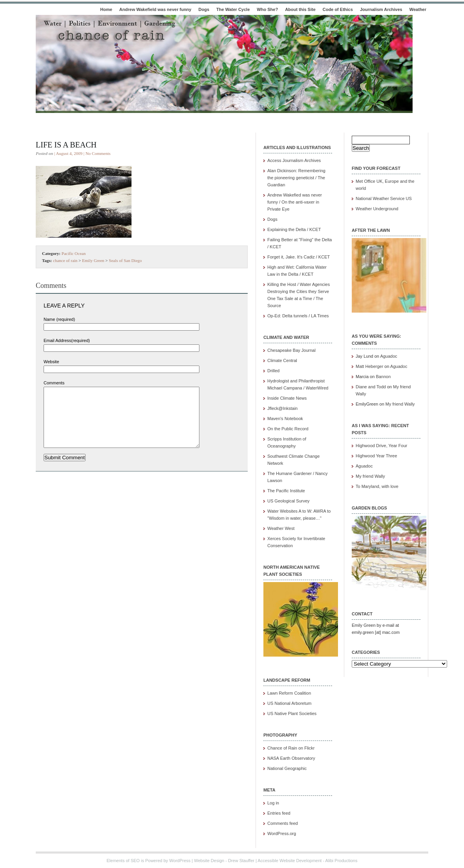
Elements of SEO (123, 861)
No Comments (98, 153)
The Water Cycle (233, 9)
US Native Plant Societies (292, 713)
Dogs (204, 9)
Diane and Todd (371, 387)
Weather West (281, 528)
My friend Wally (400, 404)
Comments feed (283, 823)
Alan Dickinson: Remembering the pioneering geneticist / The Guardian (296, 178)
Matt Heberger (369, 366)
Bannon (383, 377)
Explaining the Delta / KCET (294, 229)
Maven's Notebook (285, 419)
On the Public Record (288, 429)
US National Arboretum (290, 703)
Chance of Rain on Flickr (291, 748)
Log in (273, 803)
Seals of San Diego (125, 260)
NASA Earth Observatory (291, 758)
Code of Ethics (338, 9)
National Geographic (287, 768)
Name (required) (59, 319)
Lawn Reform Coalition (289, 693)
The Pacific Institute (286, 491)
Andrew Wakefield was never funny (155, 9)
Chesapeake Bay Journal (291, 350)
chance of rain (65, 260)
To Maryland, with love (377, 486)
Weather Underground (377, 209)
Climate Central (282, 360)
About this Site (300, 9)
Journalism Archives (381, 9)
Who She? (267, 9)
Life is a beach (66, 145)
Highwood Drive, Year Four (381, 446)
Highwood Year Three (376, 456)
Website (51, 362)
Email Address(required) (67, 340)
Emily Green (93, 260)
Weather (418, 9)
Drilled (273, 371)
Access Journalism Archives (294, 160)
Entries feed (279, 813)
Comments (54, 383)
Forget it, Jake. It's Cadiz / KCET (299, 257)
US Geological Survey (289, 501)
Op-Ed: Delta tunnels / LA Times (298, 316)
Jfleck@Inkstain (282, 408)
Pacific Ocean (74, 253)
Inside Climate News (287, 398)
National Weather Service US (384, 198)
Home (106, 9)
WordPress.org (282, 833)
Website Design (209, 861)
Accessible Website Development (290, 861)
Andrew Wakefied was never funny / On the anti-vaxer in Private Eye (295, 202)
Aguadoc (388, 356)
